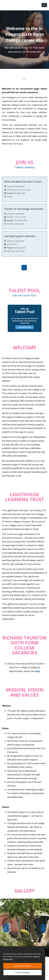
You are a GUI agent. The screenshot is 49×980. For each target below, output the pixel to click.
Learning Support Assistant (20, 236)
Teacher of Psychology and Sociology (24, 209)
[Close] (42, 950)
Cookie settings (23, 972)
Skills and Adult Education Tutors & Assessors (24, 182)
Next (43, 928)
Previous (6, 928)
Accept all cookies (23, 966)
